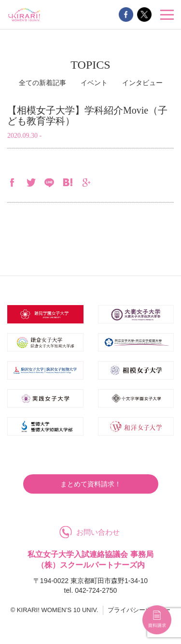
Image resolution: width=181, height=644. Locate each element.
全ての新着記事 (42, 83)
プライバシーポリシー (139, 610)
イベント (94, 83)
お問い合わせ (98, 532)
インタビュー (142, 83)
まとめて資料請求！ (91, 484)
